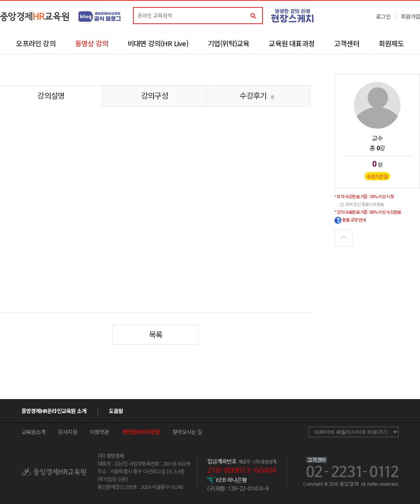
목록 (156, 334)
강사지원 (67, 432)
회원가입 (410, 16)
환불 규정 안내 (350, 220)
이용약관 (99, 432)
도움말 (116, 411)
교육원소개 (33, 432)
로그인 (383, 16)
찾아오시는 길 (187, 432)
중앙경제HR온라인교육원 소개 (54, 411)
